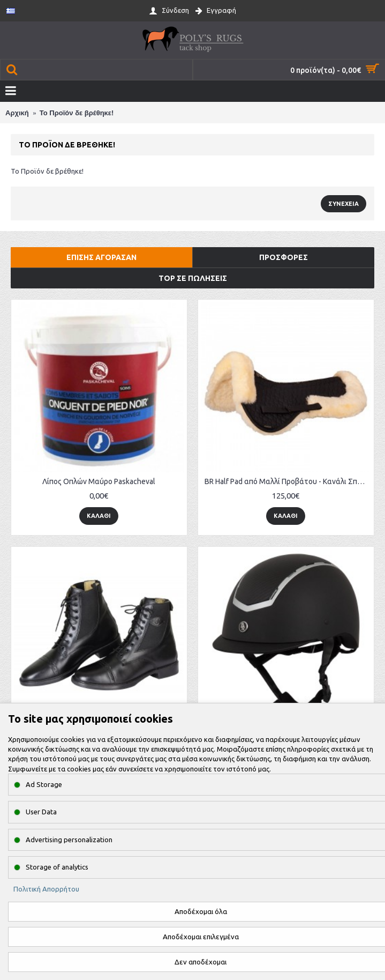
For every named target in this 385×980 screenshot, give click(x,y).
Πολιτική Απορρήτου (46, 889)
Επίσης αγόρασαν (101, 257)
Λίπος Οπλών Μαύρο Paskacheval (99, 481)
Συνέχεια (344, 204)
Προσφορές (284, 257)
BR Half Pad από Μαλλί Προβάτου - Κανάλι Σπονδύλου (288, 481)
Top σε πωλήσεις (193, 278)
